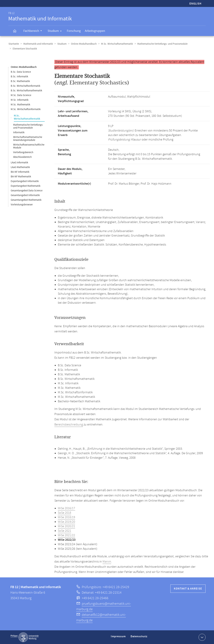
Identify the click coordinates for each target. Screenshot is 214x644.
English (195, 4)
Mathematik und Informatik (38, 44)
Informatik (19, 132)
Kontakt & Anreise (188, 589)
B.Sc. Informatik (19, 76)
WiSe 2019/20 (66, 522)
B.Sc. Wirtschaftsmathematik (26, 90)
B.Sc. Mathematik (20, 81)
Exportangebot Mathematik (26, 186)
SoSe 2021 (64, 531)
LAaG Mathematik (20, 167)
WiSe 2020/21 (66, 526)
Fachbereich (34, 31)
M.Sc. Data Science (21, 95)
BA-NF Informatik (20, 172)
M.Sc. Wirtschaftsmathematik (115, 44)
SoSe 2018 (64, 513)
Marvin (107, 561)
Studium (56, 31)
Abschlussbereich (22, 157)
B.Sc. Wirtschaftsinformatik (25, 86)
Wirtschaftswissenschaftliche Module (29, 146)
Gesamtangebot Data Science (27, 190)
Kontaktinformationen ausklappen (202, 637)
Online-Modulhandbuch (83, 44)
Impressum (119, 638)
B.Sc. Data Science (21, 72)
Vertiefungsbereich (23, 152)
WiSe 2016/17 (66, 508)
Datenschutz (140, 638)
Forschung (74, 31)
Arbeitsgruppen (95, 31)
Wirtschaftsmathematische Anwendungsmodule (28, 138)
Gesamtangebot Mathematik (26, 200)
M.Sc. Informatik (20, 100)
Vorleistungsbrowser (22, 204)
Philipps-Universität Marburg (25, 637)
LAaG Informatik (19, 162)
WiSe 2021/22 (66, 535)
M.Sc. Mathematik (20, 104)
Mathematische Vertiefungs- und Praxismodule (160, 44)
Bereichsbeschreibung (69, 424)
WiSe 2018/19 (66, 517)
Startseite (14, 44)
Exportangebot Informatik (25, 181)
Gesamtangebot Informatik (25, 195)
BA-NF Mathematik (21, 176)
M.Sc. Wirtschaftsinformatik (26, 109)
